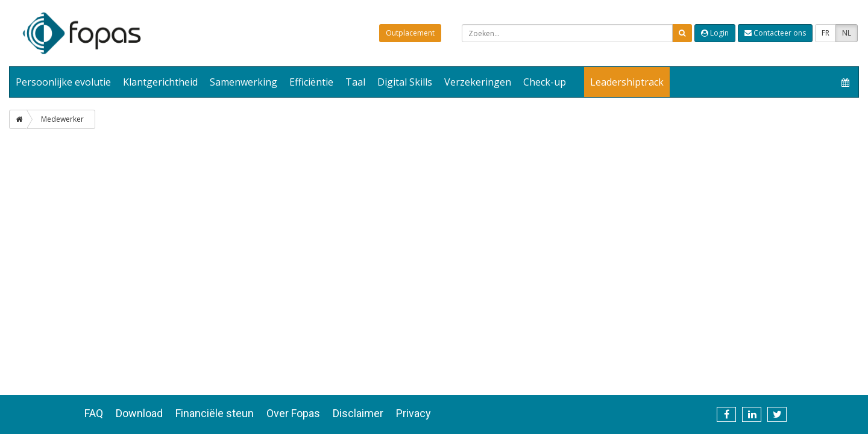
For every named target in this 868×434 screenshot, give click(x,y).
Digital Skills (405, 82)
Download (139, 413)
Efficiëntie (311, 82)
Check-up (545, 82)
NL (847, 33)
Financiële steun (215, 413)
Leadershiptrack (627, 82)
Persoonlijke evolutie (63, 82)
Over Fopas (293, 413)
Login (715, 33)
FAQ (94, 413)
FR (826, 33)
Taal (355, 82)
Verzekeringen (478, 82)
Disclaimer (358, 413)
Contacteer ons (775, 33)
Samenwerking (244, 82)
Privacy (414, 413)
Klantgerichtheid (160, 82)
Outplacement (410, 33)
